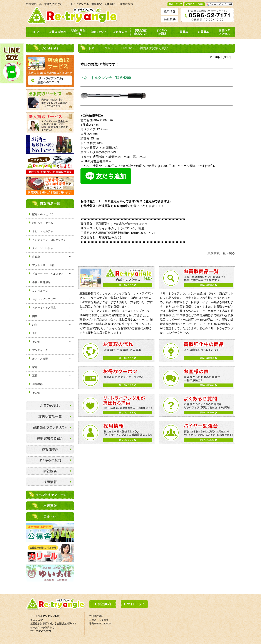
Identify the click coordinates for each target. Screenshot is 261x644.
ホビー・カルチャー (44, 231)
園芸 (35, 316)
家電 (35, 367)
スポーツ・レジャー (44, 248)
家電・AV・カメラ (43, 214)
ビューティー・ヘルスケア (48, 274)
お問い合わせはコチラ (132, 224)
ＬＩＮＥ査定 (107, 201)
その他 (36, 342)
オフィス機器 (40, 359)
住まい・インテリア (44, 299)
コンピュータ (40, 291)
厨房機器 (37, 384)
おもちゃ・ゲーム (43, 223)
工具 (35, 376)
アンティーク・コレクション (49, 240)
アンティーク (40, 350)
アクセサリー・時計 (44, 265)
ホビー (36, 333)
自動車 (36, 257)
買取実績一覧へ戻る (221, 253)
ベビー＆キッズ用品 (44, 308)
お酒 (35, 325)
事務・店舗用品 (41, 282)
